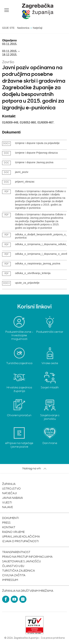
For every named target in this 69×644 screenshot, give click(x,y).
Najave (8, 507)
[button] (7, 10)
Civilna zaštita (14, 575)
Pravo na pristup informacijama (27, 557)
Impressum (10, 580)
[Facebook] (6, 599)
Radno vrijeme (13, 532)
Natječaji (9, 493)
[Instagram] (23, 599)
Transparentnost (16, 552)
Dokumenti (11, 518)
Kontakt (9, 528)
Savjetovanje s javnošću (21, 562)
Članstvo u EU (13, 566)
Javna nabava (13, 498)
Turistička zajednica (19, 571)
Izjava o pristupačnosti (20, 541)
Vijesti (7, 503)
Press (6, 523)
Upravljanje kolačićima (21, 537)
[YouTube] (14, 599)
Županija (9, 484)
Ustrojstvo (11, 489)
